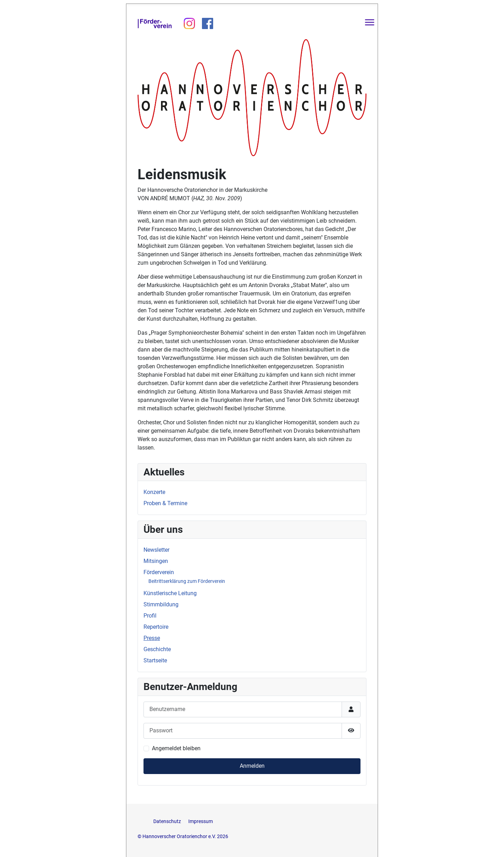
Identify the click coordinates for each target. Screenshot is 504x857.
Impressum (201, 821)
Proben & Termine (165, 503)
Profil (150, 616)
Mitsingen (156, 561)
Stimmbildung (161, 604)
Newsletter (156, 550)
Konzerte (154, 492)
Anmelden (252, 766)
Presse (152, 638)
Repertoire (156, 627)
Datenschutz (168, 821)
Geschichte (157, 649)
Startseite (155, 660)
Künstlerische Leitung (170, 593)
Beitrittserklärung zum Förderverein (187, 581)
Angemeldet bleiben (176, 748)
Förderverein (159, 572)
